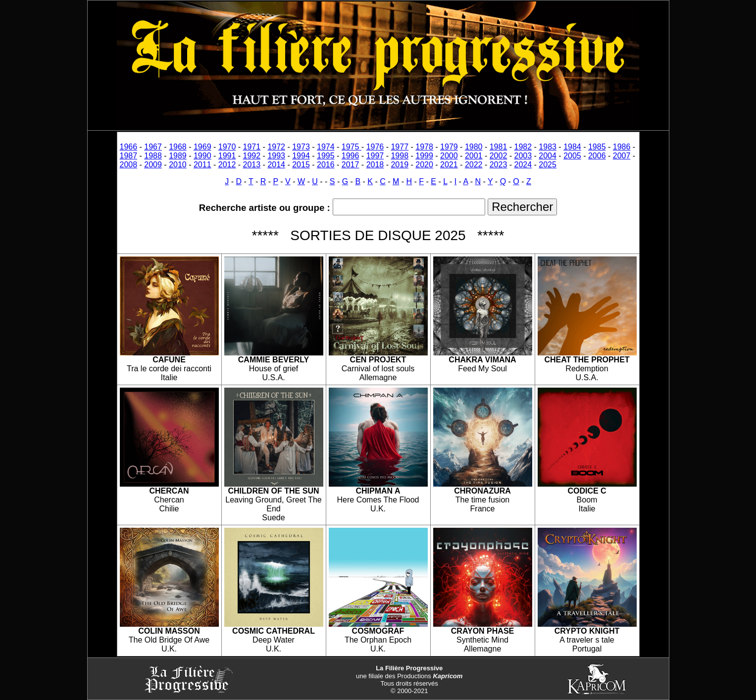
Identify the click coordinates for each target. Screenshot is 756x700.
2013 (252, 165)
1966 (129, 147)
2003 (523, 156)
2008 (129, 165)
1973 (301, 147)
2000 (449, 156)
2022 (474, 165)
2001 (474, 156)
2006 (597, 156)
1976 (375, 147)
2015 (301, 165)
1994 (301, 156)
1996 (351, 156)
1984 (572, 147)
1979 (449, 147)
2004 (548, 156)
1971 (252, 147)
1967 (153, 147)
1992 (252, 156)
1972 (276, 147)
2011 (202, 165)
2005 (572, 156)
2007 (622, 156)
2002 (499, 156)
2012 (227, 165)
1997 (375, 156)
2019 (400, 165)
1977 (400, 147)
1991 (227, 156)
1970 (227, 147)
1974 (326, 147)
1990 (202, 156)
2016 (326, 165)
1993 (276, 156)
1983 (548, 147)
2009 (153, 165)
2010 (178, 165)
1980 (474, 147)
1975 (352, 147)
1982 (523, 147)
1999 (424, 156)
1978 (424, 147)
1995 (326, 156)
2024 (523, 165)
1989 (178, 156)
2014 (276, 165)
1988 (153, 156)
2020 (424, 165)
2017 (351, 165)
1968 (178, 147)
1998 (400, 156)
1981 (499, 147)
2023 (499, 165)
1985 (597, 147)
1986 (622, 147)
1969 (202, 147)
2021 (449, 165)
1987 (129, 156)
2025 (548, 165)
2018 (375, 165)
